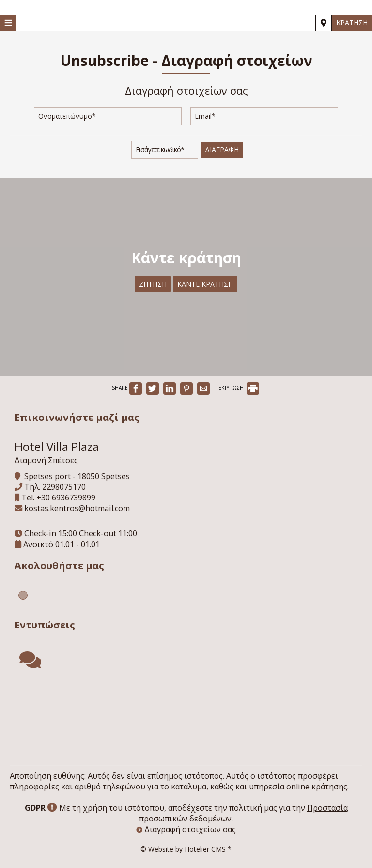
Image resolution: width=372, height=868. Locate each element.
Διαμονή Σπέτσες (46, 460)
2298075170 (64, 487)
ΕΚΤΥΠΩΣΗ (239, 388)
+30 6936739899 (66, 498)
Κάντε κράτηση (205, 284)
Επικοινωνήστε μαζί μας (77, 417)
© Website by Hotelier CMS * (186, 849)
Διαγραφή (222, 150)
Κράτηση (352, 23)
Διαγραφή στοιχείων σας (186, 829)
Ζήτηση (153, 284)
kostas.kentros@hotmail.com (77, 508)
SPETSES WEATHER (186, 719)
